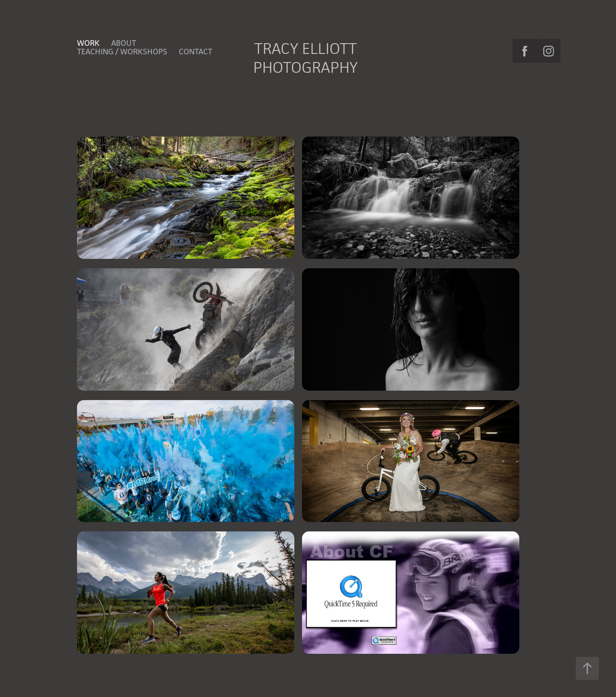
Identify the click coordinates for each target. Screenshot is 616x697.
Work (88, 43)
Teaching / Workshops (122, 51)
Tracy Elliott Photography (307, 58)
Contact (195, 51)
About (124, 43)
